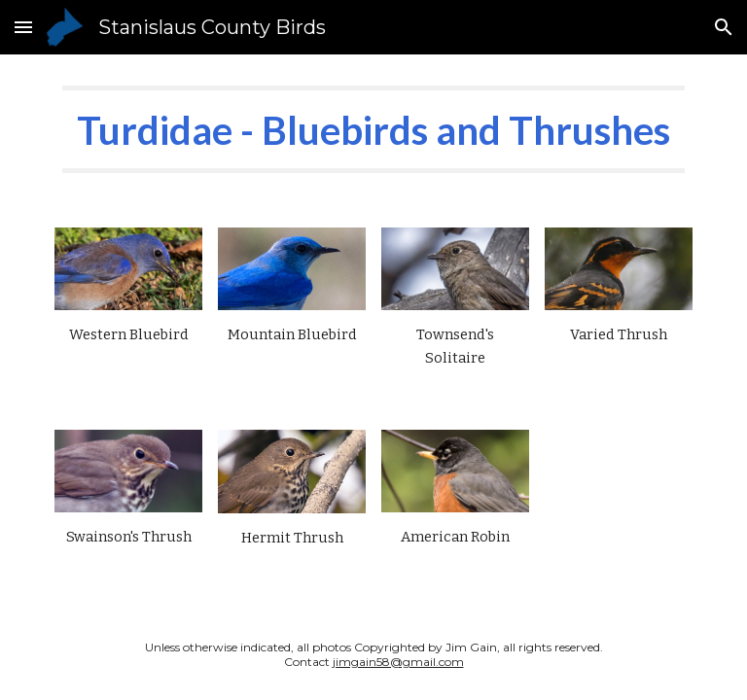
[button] (23, 27)
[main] (373, 129)
